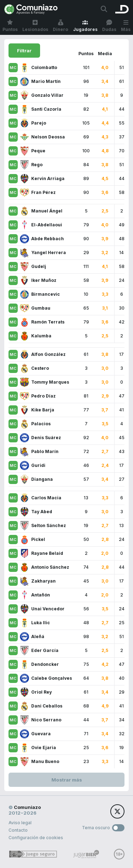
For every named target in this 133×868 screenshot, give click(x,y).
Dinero (60, 26)
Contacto (18, 830)
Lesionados (35, 26)
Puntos (10, 26)
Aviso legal (20, 823)
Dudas (109, 26)
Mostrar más (67, 780)
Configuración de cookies (36, 838)
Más (126, 26)
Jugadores (85, 26)
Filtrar (24, 51)
